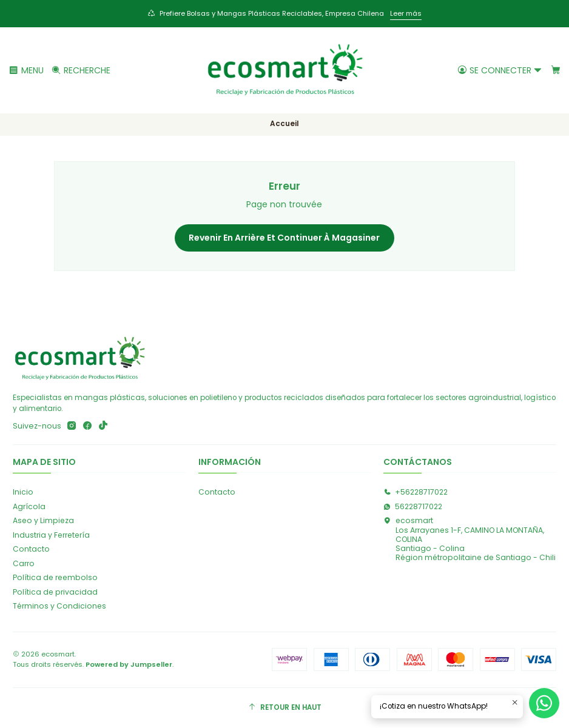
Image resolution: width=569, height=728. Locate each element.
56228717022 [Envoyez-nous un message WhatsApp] (413, 507)
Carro (24, 564)
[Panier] (555, 70)
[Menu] (26, 70)
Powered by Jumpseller (129, 665)
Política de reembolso (55, 579)
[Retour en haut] (284, 709)
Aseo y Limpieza (43, 521)
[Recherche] (81, 70)
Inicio (23, 493)
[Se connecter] (500, 70)
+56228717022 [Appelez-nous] (416, 493)
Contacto (31, 549)
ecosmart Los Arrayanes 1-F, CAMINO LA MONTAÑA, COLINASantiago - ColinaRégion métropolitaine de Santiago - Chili (470, 539)
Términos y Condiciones (59, 607)
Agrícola (29, 507)
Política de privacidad (55, 593)
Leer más (406, 13)
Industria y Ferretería (51, 536)
